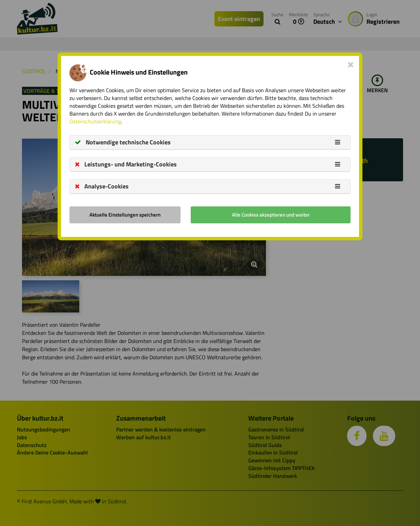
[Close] (351, 64)
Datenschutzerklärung (95, 121)
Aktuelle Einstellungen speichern (125, 215)
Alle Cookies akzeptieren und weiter (271, 215)
